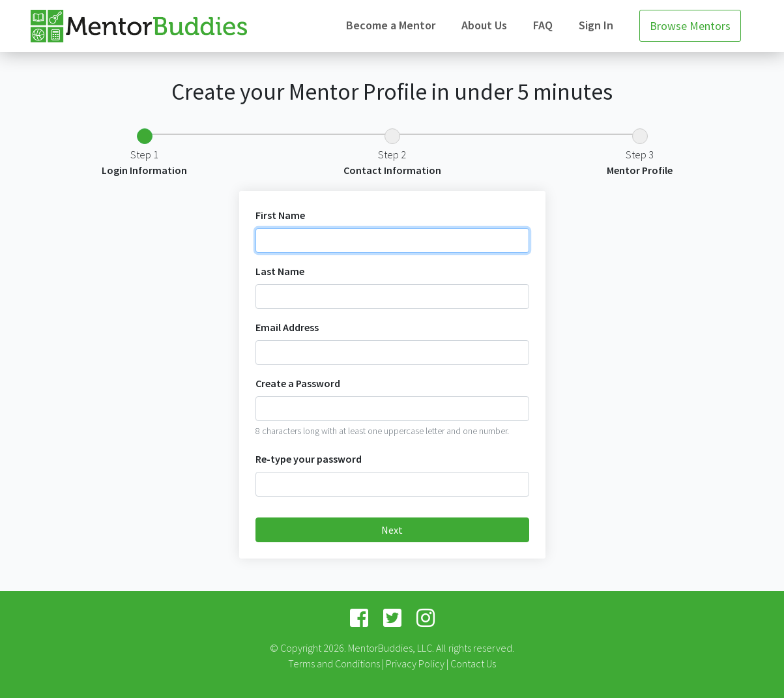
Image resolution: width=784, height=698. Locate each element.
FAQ (543, 25)
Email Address (287, 327)
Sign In (596, 25)
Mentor (139, 26)
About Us (484, 25)
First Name (280, 215)
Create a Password (298, 383)
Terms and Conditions (334, 663)
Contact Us (473, 663)
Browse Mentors (690, 26)
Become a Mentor (391, 25)
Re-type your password (309, 459)
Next (392, 530)
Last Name (280, 271)
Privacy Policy (415, 663)
